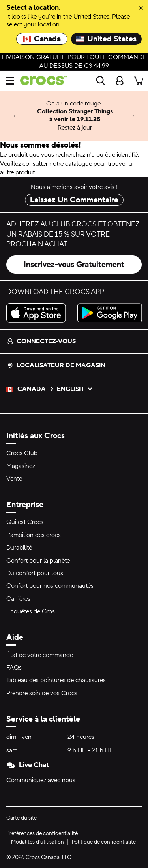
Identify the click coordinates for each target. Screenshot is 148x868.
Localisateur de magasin (56, 365)
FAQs (14, 668)
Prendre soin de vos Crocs (42, 693)
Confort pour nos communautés (50, 586)
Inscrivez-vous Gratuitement (74, 265)
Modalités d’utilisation (37, 842)
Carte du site (22, 818)
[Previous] (15, 116)
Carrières (18, 599)
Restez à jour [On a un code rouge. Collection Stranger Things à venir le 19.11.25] (75, 128)
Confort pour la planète (38, 561)
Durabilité (19, 548)
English (75, 389)
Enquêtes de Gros (31, 611)
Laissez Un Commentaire (74, 200)
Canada (42, 39)
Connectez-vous (41, 341)
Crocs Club (22, 453)
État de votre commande (40, 655)
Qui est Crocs (25, 522)
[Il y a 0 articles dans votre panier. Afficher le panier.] (139, 81)
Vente (14, 479)
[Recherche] (101, 81)
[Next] (133, 116)
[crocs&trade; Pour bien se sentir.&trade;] (40, 81)
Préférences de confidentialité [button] (42, 833)
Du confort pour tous (35, 573)
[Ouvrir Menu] (10, 81)
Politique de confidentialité (104, 842)
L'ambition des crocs (34, 535)
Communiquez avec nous (41, 780)
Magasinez (21, 466)
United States (106, 39)
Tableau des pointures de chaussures (56, 680)
